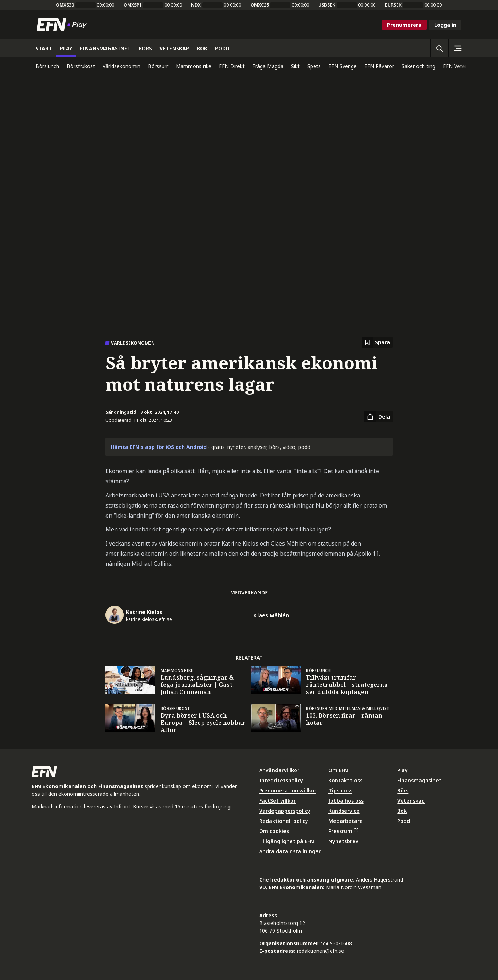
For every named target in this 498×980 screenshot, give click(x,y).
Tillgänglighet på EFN (287, 841)
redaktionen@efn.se (320, 951)
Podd (404, 821)
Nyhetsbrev (343, 841)
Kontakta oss (345, 780)
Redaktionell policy (284, 821)
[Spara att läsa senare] (377, 342)
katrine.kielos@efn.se (149, 619)
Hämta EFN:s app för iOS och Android (159, 447)
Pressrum (343, 831)
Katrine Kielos (144, 612)
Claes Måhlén (271, 615)
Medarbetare (346, 821)
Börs (403, 790)
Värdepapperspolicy (285, 811)
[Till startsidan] (63, 25)
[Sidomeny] (457, 48)
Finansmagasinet (419, 780)
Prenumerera (404, 25)
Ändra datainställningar (290, 851)
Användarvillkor (279, 770)
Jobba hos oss (346, 801)
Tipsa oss (340, 790)
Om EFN (338, 770)
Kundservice (344, 811)
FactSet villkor (277, 801)
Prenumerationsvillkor (288, 790)
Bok (402, 811)
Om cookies (274, 831)
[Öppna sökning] (439, 48)
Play (402, 770)
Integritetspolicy (281, 780)
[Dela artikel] (378, 417)
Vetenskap (411, 801)
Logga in (445, 25)
